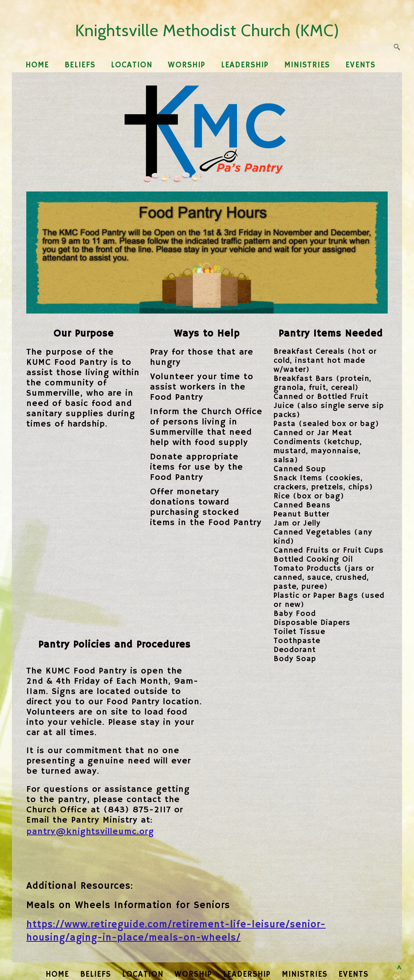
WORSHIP (187, 65)
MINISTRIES (307, 65)
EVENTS (360, 65)
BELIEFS (80, 65)
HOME (37, 65)
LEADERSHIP (245, 65)
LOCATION (132, 65)
